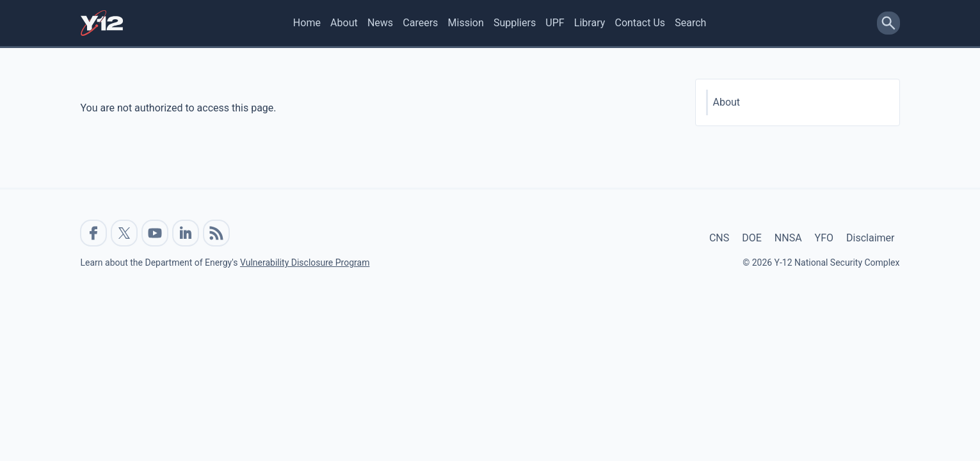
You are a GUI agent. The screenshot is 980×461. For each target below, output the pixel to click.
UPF (555, 23)
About (344, 23)
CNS (719, 238)
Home (307, 23)
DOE (752, 238)
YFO (824, 238)
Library (590, 23)
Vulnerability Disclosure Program (305, 263)
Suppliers (515, 23)
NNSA (788, 238)
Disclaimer (870, 238)
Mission (466, 23)
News (380, 23)
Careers (420, 23)
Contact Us (640, 23)
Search (690, 23)
